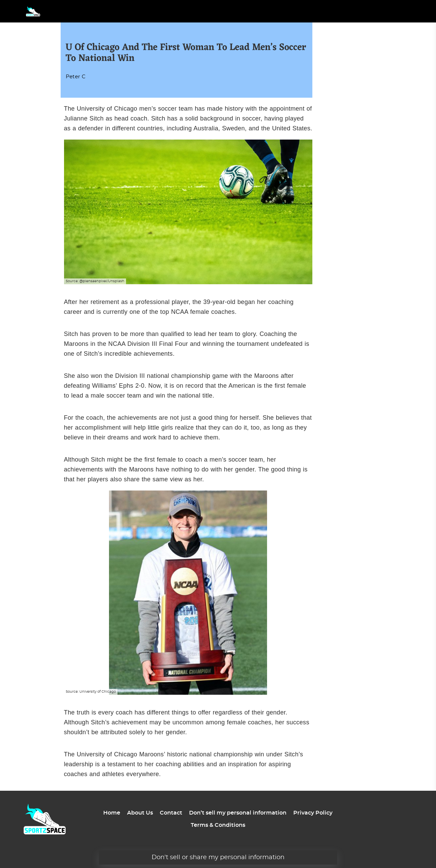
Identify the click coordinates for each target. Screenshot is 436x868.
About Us (140, 813)
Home (112, 813)
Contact (171, 813)
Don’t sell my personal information (238, 813)
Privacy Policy (313, 813)
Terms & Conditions (218, 825)
